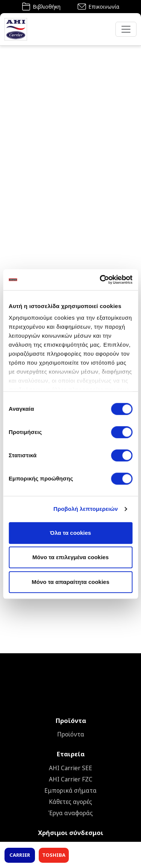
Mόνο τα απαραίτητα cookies (70, 582)
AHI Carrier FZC (71, 779)
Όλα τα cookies (70, 533)
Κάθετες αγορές (70, 802)
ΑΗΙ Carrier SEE (70, 768)
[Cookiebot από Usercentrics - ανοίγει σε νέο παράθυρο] (100, 280)
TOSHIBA (54, 855)
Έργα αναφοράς (70, 813)
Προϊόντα (71, 734)
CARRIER (20, 855)
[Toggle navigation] (126, 29)
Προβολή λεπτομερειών (86, 509)
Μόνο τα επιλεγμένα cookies (70, 557)
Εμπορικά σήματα (70, 790)
